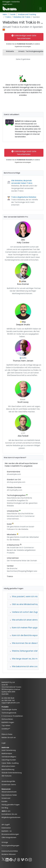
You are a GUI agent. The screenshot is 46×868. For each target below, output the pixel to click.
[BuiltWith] (10, 9)
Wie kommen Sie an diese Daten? (27, 643)
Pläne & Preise (7, 734)
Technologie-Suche (9, 710)
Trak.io (8, 17)
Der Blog (5, 808)
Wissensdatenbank (9, 792)
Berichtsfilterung (8, 769)
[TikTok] (15, 859)
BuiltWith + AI (7, 831)
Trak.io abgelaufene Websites (24, 197)
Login (4, 743)
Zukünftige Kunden (9, 760)
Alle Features (7, 776)
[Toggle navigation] (40, 9)
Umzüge (5, 842)
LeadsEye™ (6, 729)
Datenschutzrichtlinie (10, 851)
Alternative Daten (8, 766)
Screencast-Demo (9, 785)
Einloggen (7, 2)
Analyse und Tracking (27, 14)
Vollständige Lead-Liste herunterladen (24, 37)
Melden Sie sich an (9, 737)
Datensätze (6, 828)
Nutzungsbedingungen (10, 846)
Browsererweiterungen (10, 834)
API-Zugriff (6, 825)
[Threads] (19, 859)
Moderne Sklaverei (9, 854)
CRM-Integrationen (9, 837)
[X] (3, 859)
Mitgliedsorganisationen (11, 817)
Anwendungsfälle (8, 781)
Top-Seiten (6, 726)
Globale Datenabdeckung (12, 773)
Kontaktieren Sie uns (9, 814)
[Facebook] (11, 859)
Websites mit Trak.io (22, 17)
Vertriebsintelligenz (9, 757)
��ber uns (6, 811)
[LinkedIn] (7, 859)
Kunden (4, 801)
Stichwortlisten (7, 719)
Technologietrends (9, 713)
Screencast (6, 798)
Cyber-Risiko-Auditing (10, 763)
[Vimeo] (22, 859)
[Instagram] (30, 859)
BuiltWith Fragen (8, 722)
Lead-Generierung (9, 750)
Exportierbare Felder (9, 795)
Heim (5, 14)
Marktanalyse (7, 753)
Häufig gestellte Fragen (11, 805)
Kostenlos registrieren (11, 3)
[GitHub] (26, 859)
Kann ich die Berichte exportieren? (27, 635)
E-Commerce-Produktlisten (12, 716)
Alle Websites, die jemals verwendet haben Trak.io (22, 182)
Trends (12, 14)
